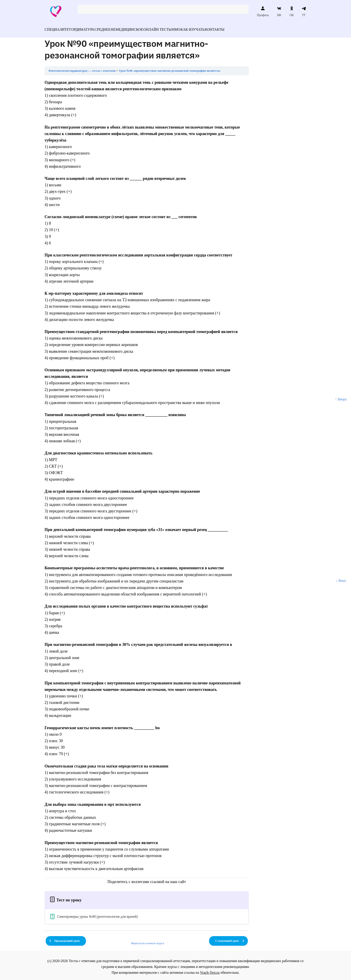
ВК (279, 11)
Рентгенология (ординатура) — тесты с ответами (82, 68)
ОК (292, 11)
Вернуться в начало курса (148, 940)
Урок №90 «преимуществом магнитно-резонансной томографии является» (170, 68)
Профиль (263, 11)
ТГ (304, 11)
